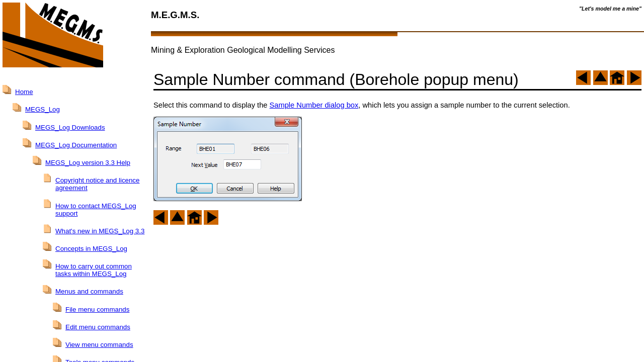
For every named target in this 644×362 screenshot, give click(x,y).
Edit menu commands (98, 327)
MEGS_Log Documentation (76, 145)
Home (24, 92)
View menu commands (99, 345)
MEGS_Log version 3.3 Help (88, 163)
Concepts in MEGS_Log (91, 249)
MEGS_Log (43, 109)
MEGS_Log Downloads (70, 127)
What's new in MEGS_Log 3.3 (100, 231)
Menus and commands (89, 291)
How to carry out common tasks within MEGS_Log (94, 270)
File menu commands (97, 309)
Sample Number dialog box (314, 105)
